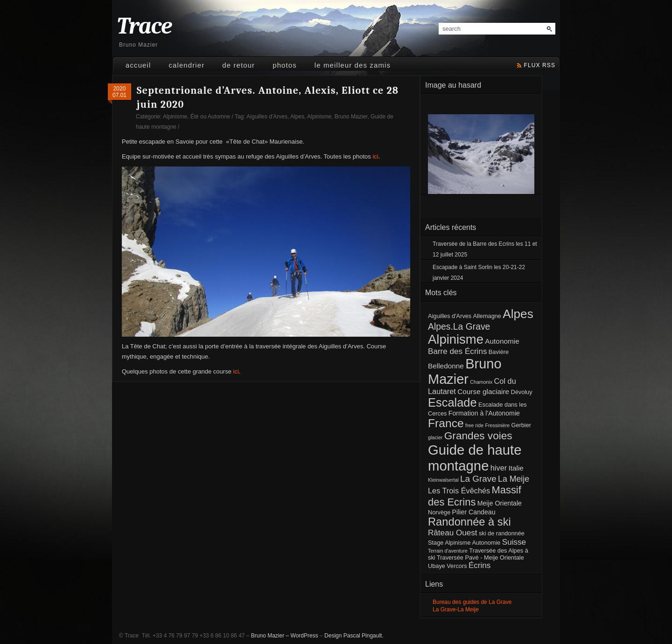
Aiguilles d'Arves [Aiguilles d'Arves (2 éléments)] (450, 316)
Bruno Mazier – (270, 636)
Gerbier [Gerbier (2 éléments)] (521, 425)
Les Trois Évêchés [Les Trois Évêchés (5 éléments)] (459, 491)
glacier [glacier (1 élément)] (435, 437)
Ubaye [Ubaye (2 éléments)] (437, 566)
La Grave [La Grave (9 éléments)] (478, 479)
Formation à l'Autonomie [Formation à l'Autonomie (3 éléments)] (484, 413)
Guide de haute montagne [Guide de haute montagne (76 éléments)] (475, 458)
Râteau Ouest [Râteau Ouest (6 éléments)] (453, 533)
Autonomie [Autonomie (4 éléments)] (502, 341)
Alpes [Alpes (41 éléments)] (518, 314)
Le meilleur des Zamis (353, 65)
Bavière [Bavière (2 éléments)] (499, 352)
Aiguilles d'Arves (267, 117)
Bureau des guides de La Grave (472, 602)
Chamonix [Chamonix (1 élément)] (481, 382)
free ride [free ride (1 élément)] (474, 425)
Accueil (138, 65)
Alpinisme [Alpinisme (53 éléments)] (456, 339)
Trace (144, 26)
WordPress (304, 636)
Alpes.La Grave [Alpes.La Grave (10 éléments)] (459, 326)
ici (375, 156)
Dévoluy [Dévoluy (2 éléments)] (521, 392)
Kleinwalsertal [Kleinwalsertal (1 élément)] (443, 480)
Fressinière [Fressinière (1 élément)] (497, 425)
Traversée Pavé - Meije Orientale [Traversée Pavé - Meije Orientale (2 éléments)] (480, 557)
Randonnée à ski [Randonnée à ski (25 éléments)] (469, 522)
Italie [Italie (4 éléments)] (516, 468)
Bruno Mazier (351, 117)
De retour (238, 65)
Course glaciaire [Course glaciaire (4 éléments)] (483, 391)
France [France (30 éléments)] (446, 423)
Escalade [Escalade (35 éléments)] (452, 402)
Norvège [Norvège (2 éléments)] (439, 512)
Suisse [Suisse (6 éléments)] (514, 542)
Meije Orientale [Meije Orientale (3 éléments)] (500, 503)
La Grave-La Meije (456, 609)
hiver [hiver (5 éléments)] (499, 468)
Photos (285, 65)
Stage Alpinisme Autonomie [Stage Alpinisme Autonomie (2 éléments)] (464, 543)
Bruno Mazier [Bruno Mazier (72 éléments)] (465, 371)
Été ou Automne (210, 117)
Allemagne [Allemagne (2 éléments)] (487, 316)
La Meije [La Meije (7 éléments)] (514, 479)
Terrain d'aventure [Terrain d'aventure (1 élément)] (448, 551)
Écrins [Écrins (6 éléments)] (480, 565)
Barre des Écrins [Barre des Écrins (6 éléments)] (457, 351)
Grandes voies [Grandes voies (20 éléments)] (478, 436)
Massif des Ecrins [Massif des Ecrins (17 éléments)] (475, 496)
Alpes (297, 117)
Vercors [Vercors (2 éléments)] (457, 566)
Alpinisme (175, 117)
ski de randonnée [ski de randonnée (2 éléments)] (502, 533)
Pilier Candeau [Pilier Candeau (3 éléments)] (474, 512)
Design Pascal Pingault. (354, 636)
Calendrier (186, 65)
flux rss (540, 65)
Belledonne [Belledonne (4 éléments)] (446, 366)
